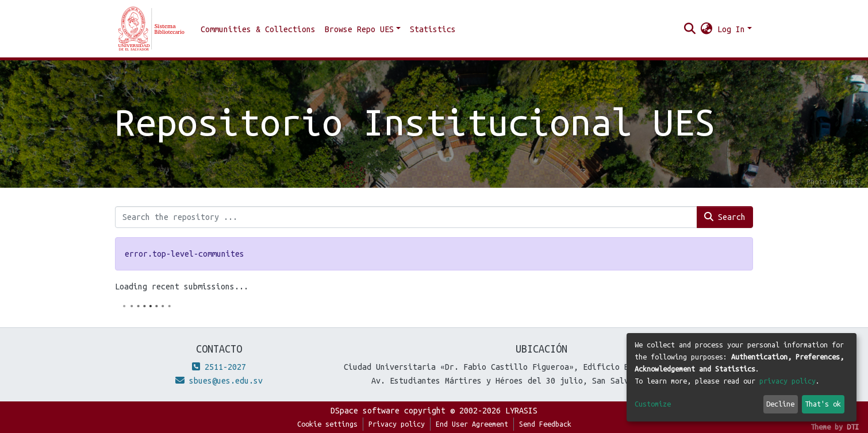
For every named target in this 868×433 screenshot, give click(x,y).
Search (725, 217)
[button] (707, 29)
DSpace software (365, 411)
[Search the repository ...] (406, 217)
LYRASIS (521, 411)
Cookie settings (327, 424)
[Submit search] (690, 29)
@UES (851, 181)
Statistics (433, 29)
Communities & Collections (258, 29)
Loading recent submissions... (182, 287)
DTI (853, 427)
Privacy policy (397, 424)
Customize (653, 404)
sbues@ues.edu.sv (219, 381)
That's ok (823, 404)
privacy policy (788, 381)
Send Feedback (545, 424)
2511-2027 (219, 367)
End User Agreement (472, 424)
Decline (780, 404)
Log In (731, 29)
